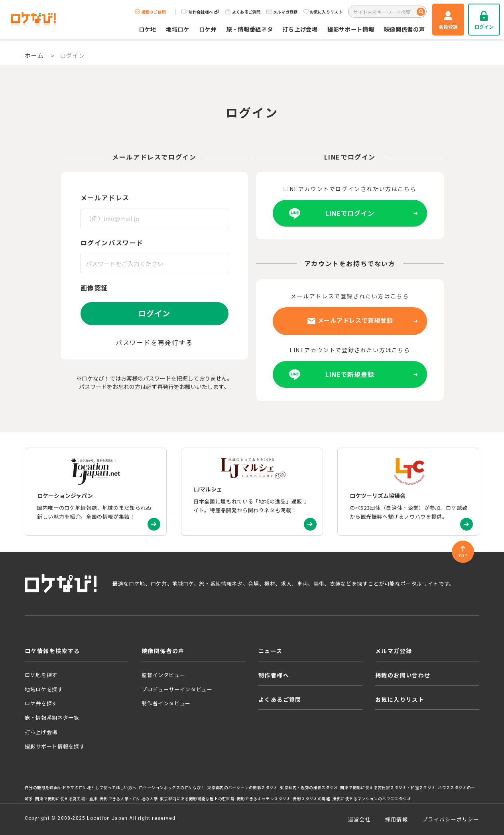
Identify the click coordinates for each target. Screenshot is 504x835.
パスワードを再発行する (154, 342)
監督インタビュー (163, 675)
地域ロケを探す (44, 689)
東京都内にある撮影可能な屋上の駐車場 (197, 799)
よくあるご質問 (243, 12)
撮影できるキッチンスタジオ (264, 799)
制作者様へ (274, 675)
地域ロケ (178, 29)
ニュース (271, 651)
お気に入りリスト (323, 12)
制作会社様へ (200, 12)
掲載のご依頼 (150, 12)
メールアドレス (105, 197)
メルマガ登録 (282, 12)
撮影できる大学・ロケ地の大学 (129, 799)
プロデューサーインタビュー (177, 689)
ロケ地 (148, 29)
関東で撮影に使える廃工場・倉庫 (66, 799)
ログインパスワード (112, 243)
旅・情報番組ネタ (250, 29)
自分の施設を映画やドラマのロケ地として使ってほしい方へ (81, 788)
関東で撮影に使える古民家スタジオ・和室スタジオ (388, 788)
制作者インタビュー (166, 703)
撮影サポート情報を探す (55, 746)
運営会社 (359, 819)
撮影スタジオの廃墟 (311, 799)
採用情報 (397, 819)
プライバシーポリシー (451, 819)
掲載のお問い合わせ (403, 675)
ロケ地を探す (41, 675)
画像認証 (94, 288)
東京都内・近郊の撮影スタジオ (309, 788)
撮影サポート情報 (351, 29)
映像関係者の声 (405, 29)
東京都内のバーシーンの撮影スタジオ (243, 788)
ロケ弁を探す (41, 703)
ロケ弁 (208, 29)
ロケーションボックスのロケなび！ (172, 788)
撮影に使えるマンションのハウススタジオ (372, 799)
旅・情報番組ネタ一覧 (52, 718)
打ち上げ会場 (300, 29)
